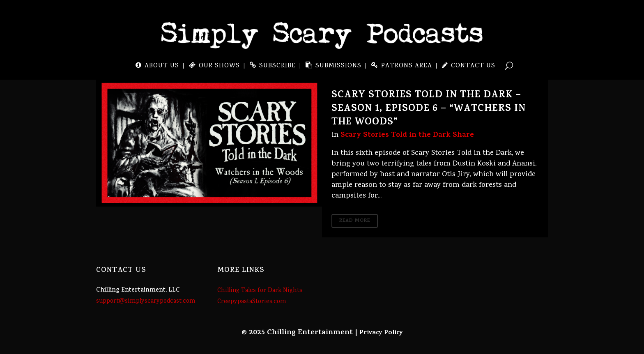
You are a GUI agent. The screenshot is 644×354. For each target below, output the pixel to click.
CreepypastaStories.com (252, 302)
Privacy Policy (381, 333)
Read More (355, 221)
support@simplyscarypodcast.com (146, 301)
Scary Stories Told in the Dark (396, 136)
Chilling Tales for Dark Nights (260, 291)
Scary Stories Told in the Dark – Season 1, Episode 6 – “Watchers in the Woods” (429, 109)
